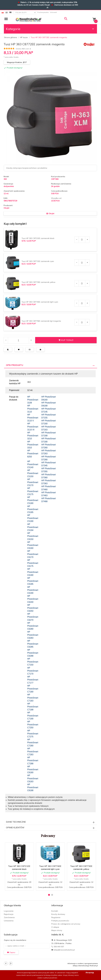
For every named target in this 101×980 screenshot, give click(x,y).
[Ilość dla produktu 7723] (82, 283)
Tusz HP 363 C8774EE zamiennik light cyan (40, 302)
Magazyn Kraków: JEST (17, 62)
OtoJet (6, 208)
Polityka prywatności (60, 921)
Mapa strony (57, 930)
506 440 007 (58, 947)
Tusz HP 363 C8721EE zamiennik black (38, 238)
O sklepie (55, 927)
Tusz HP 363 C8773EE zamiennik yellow (38, 282)
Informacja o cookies (75, 963)
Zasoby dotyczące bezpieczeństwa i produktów (27, 168)
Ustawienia (9, 921)
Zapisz (11, 952)
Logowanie (9, 911)
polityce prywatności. (51, 978)
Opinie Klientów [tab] (15, 828)
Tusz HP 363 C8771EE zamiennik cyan (38, 261)
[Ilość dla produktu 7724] (82, 303)
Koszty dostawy (58, 914)
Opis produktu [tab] (14, 365)
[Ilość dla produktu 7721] (82, 263)
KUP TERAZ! (66, 340)
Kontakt (55, 911)
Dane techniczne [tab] (16, 822)
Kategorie (50, 29)
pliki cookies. (50, 973)
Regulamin (56, 917)
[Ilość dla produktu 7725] (82, 322)
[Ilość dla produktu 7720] (82, 240)
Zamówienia (9, 917)
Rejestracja (9, 914)
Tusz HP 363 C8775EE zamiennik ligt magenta (41, 321)
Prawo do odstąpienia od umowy (66, 924)
